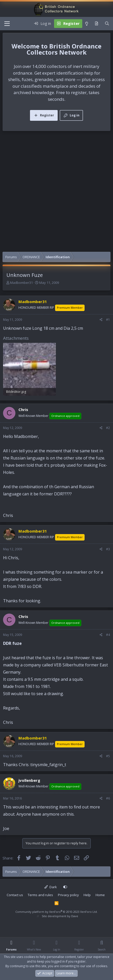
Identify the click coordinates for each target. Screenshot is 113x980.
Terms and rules (40, 895)
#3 (108, 549)
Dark (51, 887)
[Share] (101, 320)
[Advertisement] (57, 193)
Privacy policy (68, 895)
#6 (108, 798)
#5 (108, 756)
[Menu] (7, 24)
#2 (108, 428)
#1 (108, 320)
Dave (75, 916)
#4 (108, 635)
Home (100, 895)
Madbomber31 (21, 283)
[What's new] (96, 24)
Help (87, 895)
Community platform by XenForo (57, 912)
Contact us (15, 895)
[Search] (107, 24)
